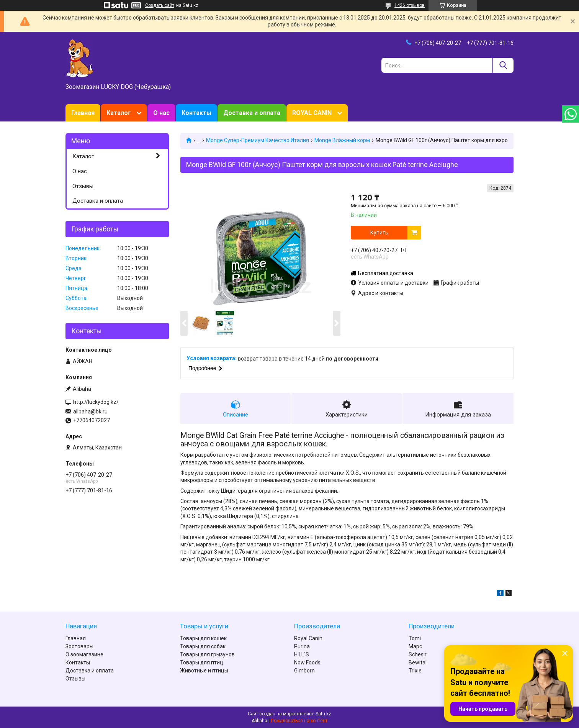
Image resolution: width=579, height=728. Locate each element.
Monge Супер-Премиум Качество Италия (258, 140)
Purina (302, 646)
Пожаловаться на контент (299, 721)
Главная (83, 113)
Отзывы (83, 186)
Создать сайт (160, 5)
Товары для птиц (202, 662)
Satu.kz (323, 714)
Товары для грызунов (207, 654)
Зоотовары (79, 646)
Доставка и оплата (252, 113)
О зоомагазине (84, 654)
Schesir (418, 654)
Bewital (418, 662)
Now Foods (307, 662)
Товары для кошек (203, 638)
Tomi (415, 638)
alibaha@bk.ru (90, 412)
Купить (379, 233)
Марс (415, 646)
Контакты (196, 113)
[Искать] (503, 65)
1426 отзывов (410, 5)
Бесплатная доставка (386, 273)
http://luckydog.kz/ (96, 402)
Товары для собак (203, 646)
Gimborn (304, 671)
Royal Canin (308, 638)
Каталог (119, 113)
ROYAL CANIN (312, 113)
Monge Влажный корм (342, 140)
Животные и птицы (204, 671)
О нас (161, 113)
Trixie (415, 671)
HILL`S (302, 654)
